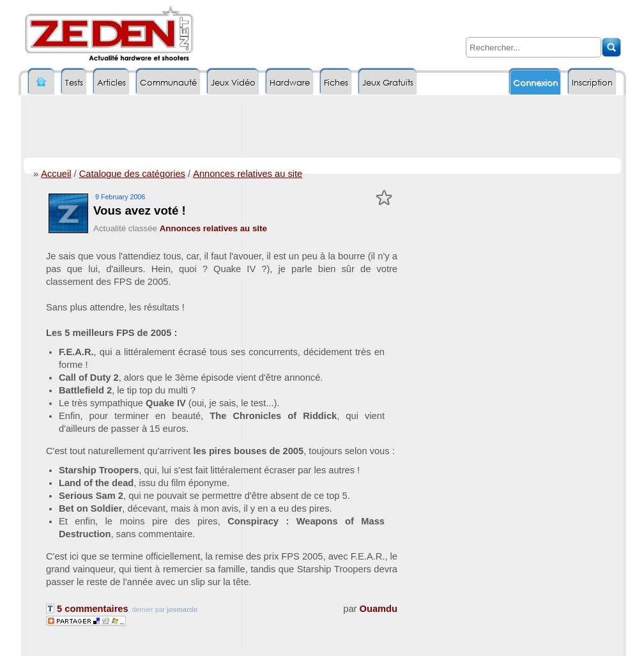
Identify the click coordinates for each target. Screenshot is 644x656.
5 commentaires (87, 609)
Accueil (56, 174)
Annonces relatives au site (248, 174)
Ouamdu (379, 609)
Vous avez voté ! (140, 210)
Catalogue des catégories (132, 174)
